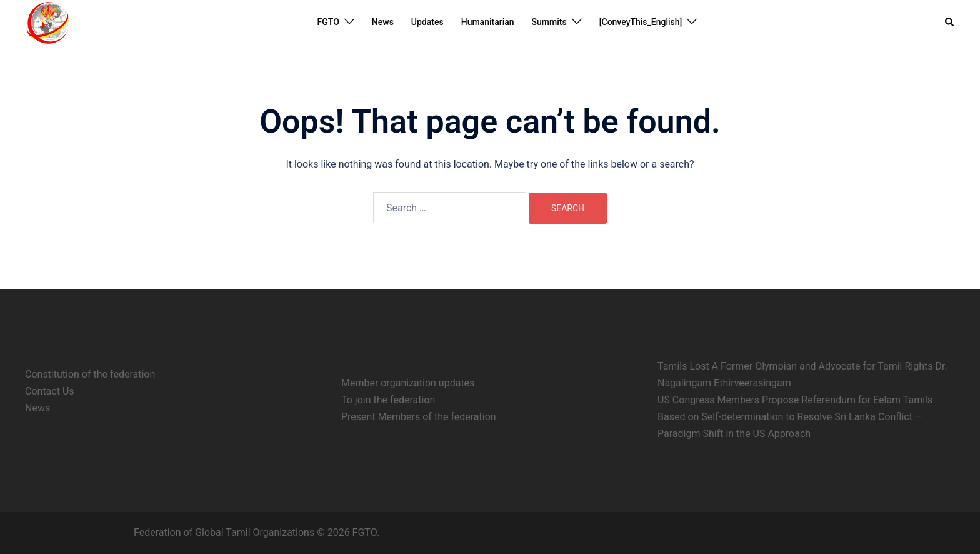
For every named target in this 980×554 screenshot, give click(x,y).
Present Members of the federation (419, 417)
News (383, 22)
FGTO (328, 22)
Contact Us (50, 391)
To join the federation (388, 400)
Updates (427, 22)
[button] (950, 22)
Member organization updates (408, 383)
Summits (549, 22)
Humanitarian (488, 22)
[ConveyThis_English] (641, 22)
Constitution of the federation (90, 374)
